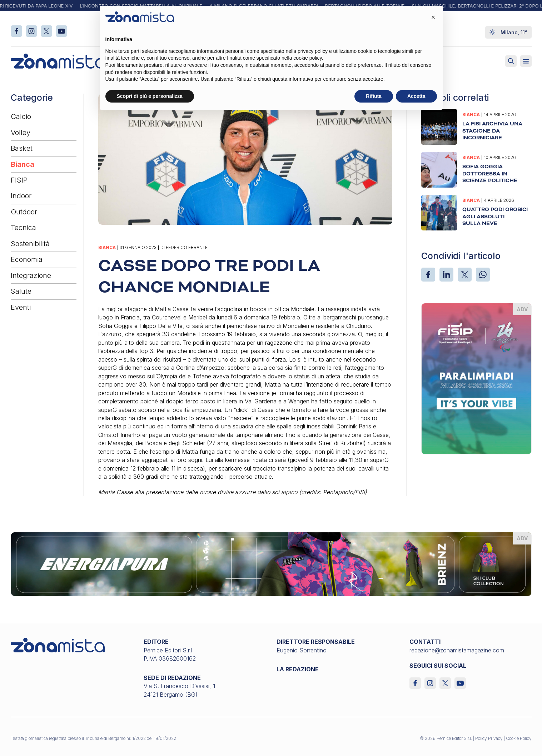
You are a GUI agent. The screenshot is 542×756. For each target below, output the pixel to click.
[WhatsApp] (483, 275)
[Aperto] (526, 61)
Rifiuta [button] (374, 96)
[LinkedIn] (446, 275)
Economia (27, 259)
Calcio (21, 116)
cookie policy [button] (307, 58)
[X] (465, 275)
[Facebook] (428, 275)
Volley (21, 133)
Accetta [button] (416, 96)
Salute (21, 291)
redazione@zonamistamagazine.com (457, 650)
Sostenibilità (30, 244)
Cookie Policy (519, 738)
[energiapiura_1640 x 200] (271, 564)
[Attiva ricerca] (511, 61)
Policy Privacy (489, 738)
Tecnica (23, 228)
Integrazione (31, 275)
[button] (433, 17)
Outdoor (24, 212)
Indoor (21, 196)
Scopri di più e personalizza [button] (150, 96)
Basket (22, 148)
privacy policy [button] (313, 51)
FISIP (19, 180)
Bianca (23, 164)
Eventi (21, 307)
